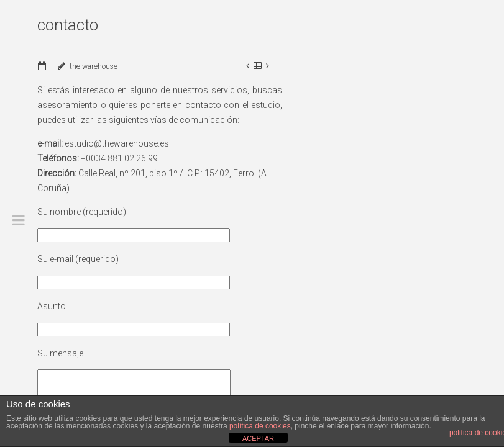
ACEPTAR (258, 438)
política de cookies (260, 426)
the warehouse (94, 66)
